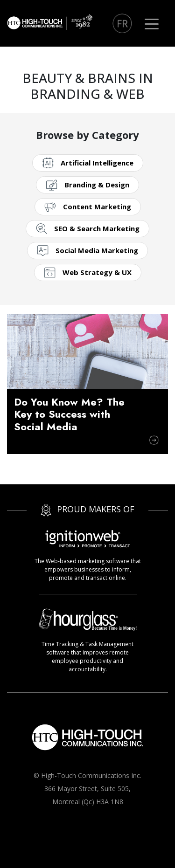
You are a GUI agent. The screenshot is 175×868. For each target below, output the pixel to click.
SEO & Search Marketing (97, 228)
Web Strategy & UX (97, 272)
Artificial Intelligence (97, 163)
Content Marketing (97, 207)
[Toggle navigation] (152, 23)
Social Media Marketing (97, 250)
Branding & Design (97, 185)
